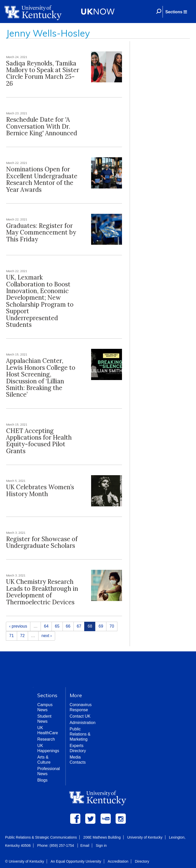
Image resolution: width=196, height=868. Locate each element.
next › (47, 636)
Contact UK (80, 716)
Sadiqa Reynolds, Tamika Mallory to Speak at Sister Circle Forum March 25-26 (43, 73)
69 (101, 626)
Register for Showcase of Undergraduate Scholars (42, 542)
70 (112, 626)
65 (57, 626)
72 (22, 636)
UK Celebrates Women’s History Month (40, 490)
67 (79, 626)
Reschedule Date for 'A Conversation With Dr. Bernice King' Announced (42, 126)
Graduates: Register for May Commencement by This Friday (41, 232)
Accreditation (118, 861)
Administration (83, 723)
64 (46, 626)
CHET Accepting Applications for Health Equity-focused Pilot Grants (39, 441)
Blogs (42, 780)
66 (68, 626)
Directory (142, 861)
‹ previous (18, 626)
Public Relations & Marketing (80, 734)
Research (46, 739)
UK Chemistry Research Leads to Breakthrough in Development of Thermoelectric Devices (42, 592)
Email (85, 845)
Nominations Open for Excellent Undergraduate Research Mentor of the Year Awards (42, 179)
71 (11, 636)
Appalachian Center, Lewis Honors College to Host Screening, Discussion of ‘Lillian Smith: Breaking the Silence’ (41, 378)
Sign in (101, 845)
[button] (176, 12)
